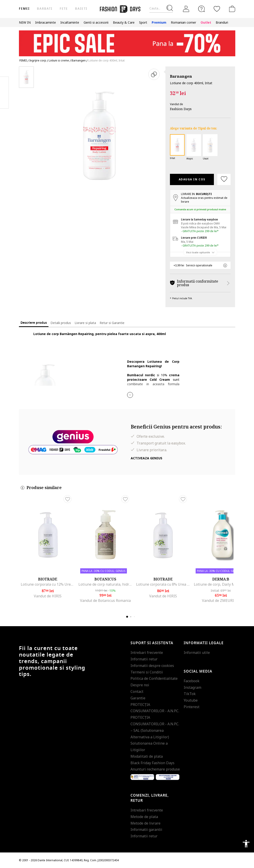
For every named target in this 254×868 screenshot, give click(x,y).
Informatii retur (144, 659)
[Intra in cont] (186, 9)
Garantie (138, 698)
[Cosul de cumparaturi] (231, 9)
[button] (130, 395)
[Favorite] (217, 9)
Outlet (206, 22)
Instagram (192, 687)
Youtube (191, 700)
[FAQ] (201, 9)
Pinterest (192, 707)
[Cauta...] (161, 8)
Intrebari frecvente (147, 653)
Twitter (4, 102)
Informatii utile (197, 653)
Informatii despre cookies (152, 666)
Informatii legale (204, 643)
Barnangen (181, 76)
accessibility (246, 844)
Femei (24, 9)
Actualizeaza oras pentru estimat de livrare (204, 200)
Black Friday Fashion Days (152, 763)
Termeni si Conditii (147, 672)
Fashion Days (181, 109)
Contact (137, 691)
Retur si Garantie (112, 323)
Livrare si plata (85, 323)
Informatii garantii (146, 829)
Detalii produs (61, 323)
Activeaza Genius (146, 458)
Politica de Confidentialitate (154, 678)
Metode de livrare (145, 823)
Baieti (81, 9)
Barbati (45, 9)
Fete (64, 9)
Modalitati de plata (147, 756)
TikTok (190, 694)
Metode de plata (144, 817)
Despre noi (140, 685)
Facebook (192, 681)
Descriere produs (34, 323)
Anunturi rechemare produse (155, 769)
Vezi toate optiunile (198, 252)
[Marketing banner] (127, 41)
